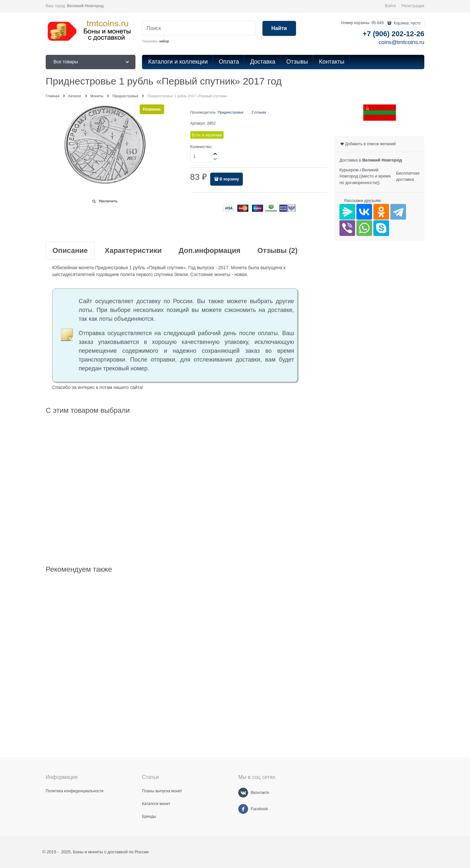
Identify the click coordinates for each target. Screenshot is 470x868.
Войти (390, 6)
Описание (70, 251)
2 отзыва (259, 112)
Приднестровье (231, 112)
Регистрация (413, 6)
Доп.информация (209, 251)
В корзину (229, 179)
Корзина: (407, 23)
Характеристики (133, 251)
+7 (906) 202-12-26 (393, 34)
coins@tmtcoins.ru (401, 42)
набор (164, 41)
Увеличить (108, 201)
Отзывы (278, 251)
